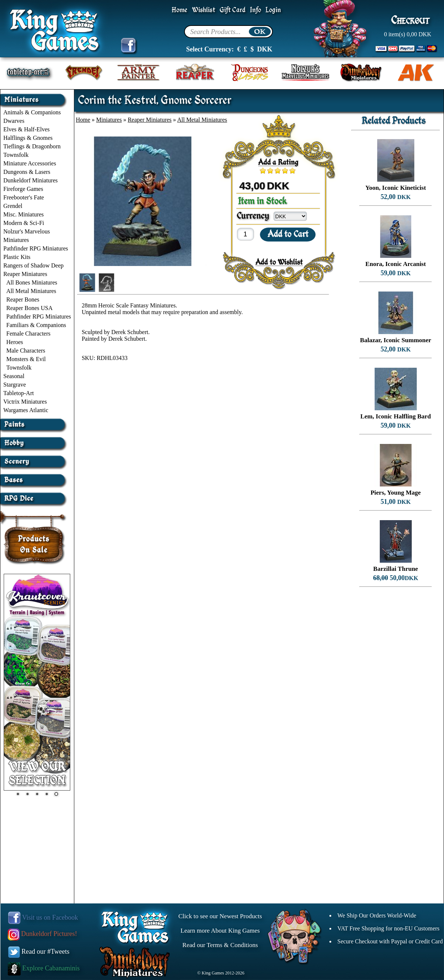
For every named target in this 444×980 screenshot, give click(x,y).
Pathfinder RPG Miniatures (36, 248)
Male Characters (26, 351)
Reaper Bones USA (29, 308)
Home (179, 10)
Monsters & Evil (26, 359)
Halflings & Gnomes (28, 138)
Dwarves (14, 121)
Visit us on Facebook (43, 917)
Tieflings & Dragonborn (32, 146)
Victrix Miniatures (25, 402)
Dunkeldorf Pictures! (43, 934)
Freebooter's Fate (24, 197)
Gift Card (233, 10)
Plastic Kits (17, 257)
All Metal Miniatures (31, 291)
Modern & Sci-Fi (24, 223)
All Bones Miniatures (32, 282)
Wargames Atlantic (26, 410)
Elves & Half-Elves (26, 129)
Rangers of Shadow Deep (33, 265)
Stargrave (15, 385)
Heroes (15, 342)
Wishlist (204, 10)
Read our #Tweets (39, 952)
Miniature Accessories (30, 163)
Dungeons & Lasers (27, 172)
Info (255, 10)
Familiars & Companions (36, 325)
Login (273, 10)
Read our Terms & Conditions (220, 945)
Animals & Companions (32, 112)
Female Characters (28, 334)
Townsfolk (16, 155)
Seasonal (14, 376)
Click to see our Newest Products (220, 916)
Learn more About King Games (220, 931)
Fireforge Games (23, 189)
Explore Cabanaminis (44, 968)
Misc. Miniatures (23, 214)
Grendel (13, 206)
